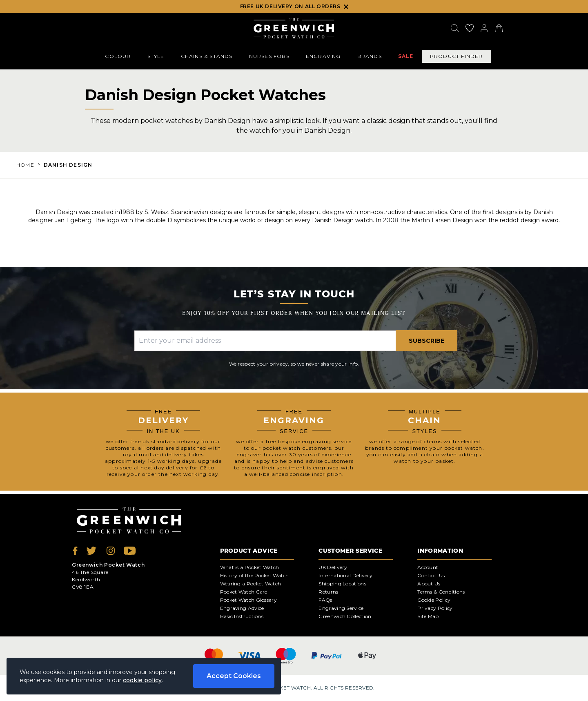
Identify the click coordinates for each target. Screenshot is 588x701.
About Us (429, 584)
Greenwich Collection (345, 616)
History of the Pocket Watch (255, 575)
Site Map (428, 616)
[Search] (455, 28)
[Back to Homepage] (294, 28)
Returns (328, 592)
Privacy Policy (435, 608)
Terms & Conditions (441, 592)
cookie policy (142, 680)
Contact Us (431, 575)
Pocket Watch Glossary (248, 600)
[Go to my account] (470, 28)
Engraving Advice (242, 608)
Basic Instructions (242, 616)
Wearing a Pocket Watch (251, 584)
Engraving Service (341, 608)
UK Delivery (333, 567)
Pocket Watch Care (244, 592)
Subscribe (427, 341)
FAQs (325, 600)
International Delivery (345, 575)
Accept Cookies (234, 676)
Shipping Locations (342, 584)
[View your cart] (499, 28)
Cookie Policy (434, 600)
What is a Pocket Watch (250, 567)
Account (428, 567)
